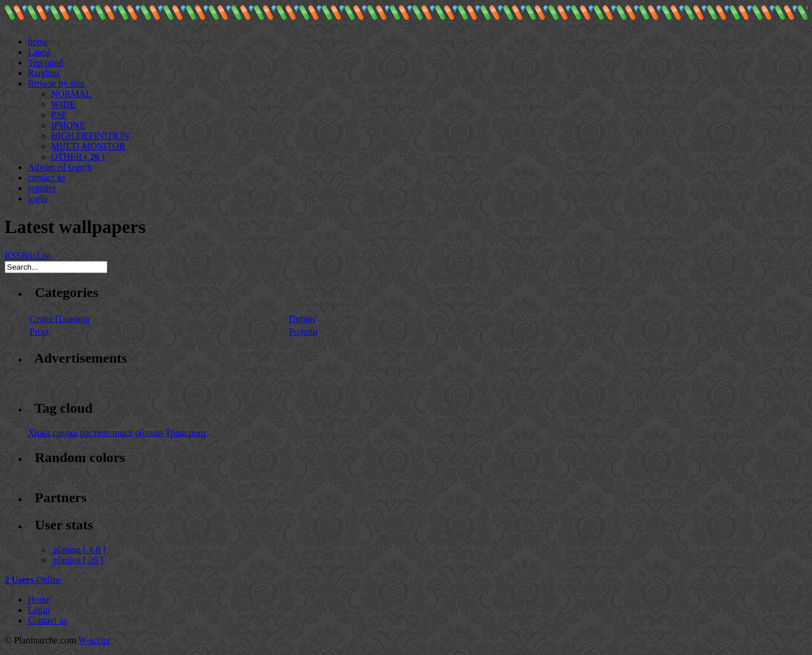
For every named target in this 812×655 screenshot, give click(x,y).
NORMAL (71, 94)
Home (39, 599)
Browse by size (56, 83)
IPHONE (68, 125)
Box (29, 255)
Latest (39, 52)
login (37, 198)
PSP (59, 115)
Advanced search (60, 167)
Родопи (303, 332)
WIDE (63, 104)
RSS (13, 255)
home (38, 42)
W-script (94, 640)
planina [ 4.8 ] (78, 550)
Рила (39, 332)
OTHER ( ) (78, 157)
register (42, 188)
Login (39, 610)
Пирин (302, 319)
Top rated (46, 62)
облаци (149, 433)
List (44, 255)
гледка (65, 433)
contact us (46, 178)
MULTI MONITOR (88, 146)
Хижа (39, 433)
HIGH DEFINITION (90, 136)
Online (33, 580)
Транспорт (186, 433)
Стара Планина (60, 319)
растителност (107, 433)
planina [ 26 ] (77, 560)
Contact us (48, 620)
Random (44, 73)
